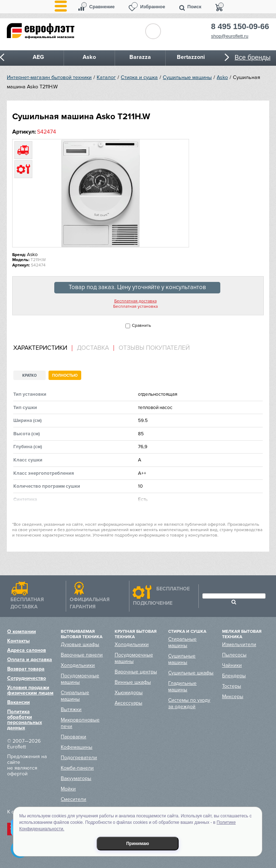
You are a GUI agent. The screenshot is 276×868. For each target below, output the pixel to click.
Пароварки (73, 737)
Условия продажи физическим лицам (30, 690)
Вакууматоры (76, 778)
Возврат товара (26, 669)
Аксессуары (128, 703)
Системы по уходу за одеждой (189, 703)
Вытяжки (71, 709)
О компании (22, 632)
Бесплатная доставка (135, 301)
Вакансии (19, 702)
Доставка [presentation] (93, 348)
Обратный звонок (153, 31)
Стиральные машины (75, 696)
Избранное (153, 7)
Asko (222, 77)
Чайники (232, 665)
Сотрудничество (27, 678)
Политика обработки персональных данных (25, 720)
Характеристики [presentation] (40, 348)
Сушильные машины (187, 77)
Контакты (19, 641)
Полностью (65, 375)
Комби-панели (77, 768)
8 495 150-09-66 (240, 27)
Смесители (73, 799)
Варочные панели (82, 655)
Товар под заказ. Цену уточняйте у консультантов (137, 287)
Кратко (29, 375)
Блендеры (234, 676)
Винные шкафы (133, 682)
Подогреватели (79, 758)
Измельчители (239, 644)
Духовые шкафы (80, 644)
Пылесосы (234, 655)
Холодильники (78, 665)
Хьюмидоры (129, 693)
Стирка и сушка (139, 77)
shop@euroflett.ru (230, 36)
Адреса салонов (27, 650)
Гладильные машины (182, 686)
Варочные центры (136, 672)
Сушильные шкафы (191, 673)
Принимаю (138, 844)
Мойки (68, 789)
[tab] (43, 348)
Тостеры (232, 686)
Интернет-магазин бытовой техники (49, 77)
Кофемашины (77, 747)
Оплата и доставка (30, 660)
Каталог (106, 77)
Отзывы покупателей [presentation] (154, 348)
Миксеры (233, 697)
